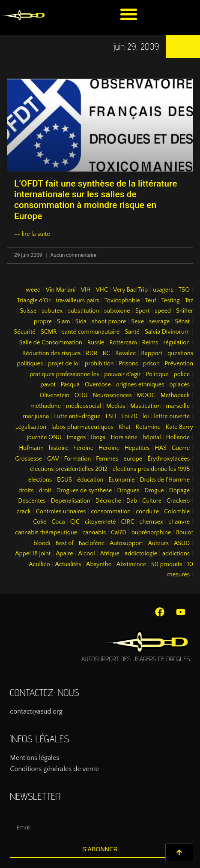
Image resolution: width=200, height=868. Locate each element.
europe (133, 459)
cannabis (94, 533)
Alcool (86, 554)
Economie (122, 480)
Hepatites (137, 448)
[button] (129, 14)
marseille (178, 406)
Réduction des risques (51, 353)
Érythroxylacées (169, 459)
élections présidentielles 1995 (151, 469)
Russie (96, 343)
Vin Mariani (61, 290)
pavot (48, 385)
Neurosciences (112, 395)
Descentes (32, 501)
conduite (147, 512)
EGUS (64, 480)
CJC (75, 522)
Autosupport (126, 543)
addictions (176, 554)
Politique (157, 374)
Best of (64, 543)
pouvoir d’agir (122, 374)
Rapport (152, 353)
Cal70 (119, 533)
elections (40, 480)
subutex (52, 311)
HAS (161, 448)
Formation (78, 459)
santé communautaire (91, 332)
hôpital (152, 437)
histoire (59, 448)
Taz (189, 301)
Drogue (154, 491)
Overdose (98, 385)
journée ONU (44, 437)
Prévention (179, 364)
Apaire (64, 554)
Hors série (124, 437)
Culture (152, 501)
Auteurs (158, 543)
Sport (143, 311)
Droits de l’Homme (165, 480)
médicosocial (84, 406)
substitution (84, 311)
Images (76, 437)
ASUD (182, 543)
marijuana (36, 416)
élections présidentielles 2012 (69, 469)
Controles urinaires (61, 512)
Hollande (178, 437)
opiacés (179, 385)
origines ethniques (140, 385)
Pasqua (70, 385)
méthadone (46, 406)
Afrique (110, 554)
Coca (58, 522)
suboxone (117, 311)
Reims (150, 343)
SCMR (49, 332)
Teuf (151, 301)
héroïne (83, 448)
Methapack (175, 395)
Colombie (177, 512)
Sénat (182, 322)
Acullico (39, 564)
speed (163, 311)
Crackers (178, 501)
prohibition (99, 364)
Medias (116, 406)
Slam (64, 322)
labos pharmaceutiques (82, 427)
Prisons (129, 364)
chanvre (179, 522)
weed (33, 290)
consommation (111, 512)
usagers (163, 290)
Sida (81, 322)
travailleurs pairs (78, 301)
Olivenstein (54, 395)
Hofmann (31, 448)
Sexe (137, 322)
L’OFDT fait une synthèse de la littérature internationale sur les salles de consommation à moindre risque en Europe (96, 200)
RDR (91, 353)
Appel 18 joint (33, 554)
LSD (111, 416)
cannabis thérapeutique (46, 533)
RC (106, 353)
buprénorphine (151, 533)
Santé (132, 332)
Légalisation (31, 427)
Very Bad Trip (130, 290)
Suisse (28, 311)
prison (151, 364)
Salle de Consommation (51, 343)
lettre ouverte (172, 416)
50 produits (167, 564)
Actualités (68, 564)
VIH (85, 290)
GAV (53, 459)
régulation (176, 343)
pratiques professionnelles (64, 374)
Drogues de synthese (84, 491)
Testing (171, 301)
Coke (40, 522)
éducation (90, 480)
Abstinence (131, 564)
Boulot (185, 533)
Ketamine (148, 427)
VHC (102, 290)
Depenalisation (71, 501)
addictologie (141, 554)
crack (24, 512)
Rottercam (123, 343)
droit (45, 491)
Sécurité (25, 332)
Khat (125, 427)
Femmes (107, 459)
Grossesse (28, 459)
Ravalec (125, 353)
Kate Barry (179, 427)
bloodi (42, 543)
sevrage (159, 322)
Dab (132, 501)
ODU (81, 395)
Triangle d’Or (34, 301)
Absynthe (99, 564)
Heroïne (109, 448)
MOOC (146, 395)
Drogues (128, 491)
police (182, 374)
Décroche (108, 501)
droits (26, 491)
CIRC (128, 522)
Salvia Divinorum (167, 332)
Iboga (98, 437)
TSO (184, 290)
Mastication (145, 406)
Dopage (179, 491)
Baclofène (91, 543)
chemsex (151, 522)
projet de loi (64, 364)
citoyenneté (100, 522)
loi (146, 416)
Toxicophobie (122, 301)
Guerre (181, 448)
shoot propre (109, 322)
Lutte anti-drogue (77, 416)
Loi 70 (129, 416)
